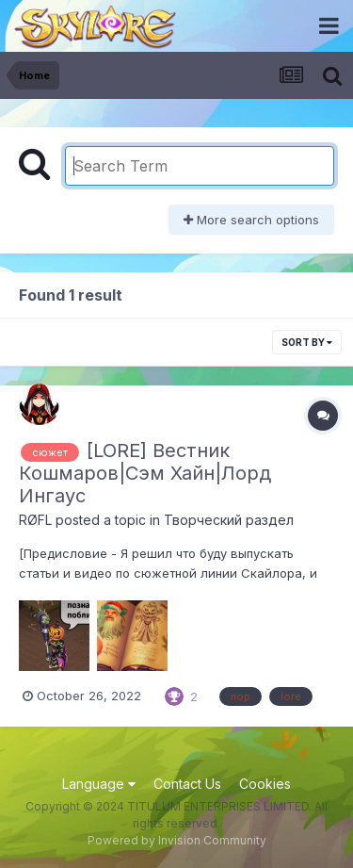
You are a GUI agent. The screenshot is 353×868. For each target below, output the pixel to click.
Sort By (307, 342)
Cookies (265, 784)
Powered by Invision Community (177, 840)
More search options (251, 220)
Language (99, 784)
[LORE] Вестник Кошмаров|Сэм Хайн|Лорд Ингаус (145, 473)
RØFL (35, 520)
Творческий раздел (229, 520)
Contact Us (187, 784)
